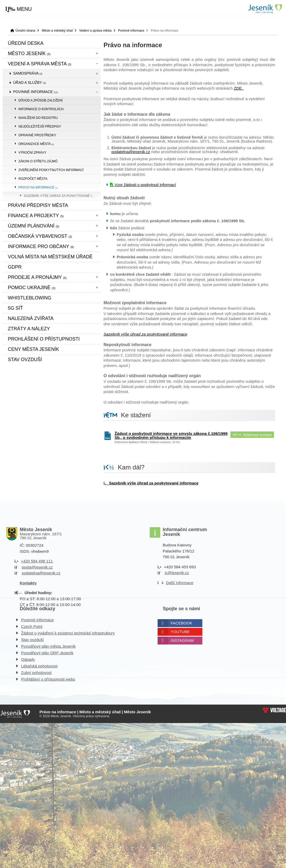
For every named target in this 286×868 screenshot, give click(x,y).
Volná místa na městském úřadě (50, 257)
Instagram (182, 640)
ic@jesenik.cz (177, 573)
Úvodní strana (265, 9)
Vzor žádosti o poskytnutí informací (145, 185)
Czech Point (32, 626)
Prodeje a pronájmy (37, 277)
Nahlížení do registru (38, 118)
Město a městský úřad (57, 31)
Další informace (180, 583)
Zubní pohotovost (36, 673)
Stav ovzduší (25, 360)
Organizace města (36, 144)
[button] (19, 9)
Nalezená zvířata (31, 318)
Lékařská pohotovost (39, 666)
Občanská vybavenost (40, 236)
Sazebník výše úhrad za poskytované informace (62, 196)
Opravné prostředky (37, 135)
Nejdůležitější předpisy (40, 127)
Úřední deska (26, 43)
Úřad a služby (29, 83)
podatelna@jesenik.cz (131, 152)
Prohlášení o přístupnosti (44, 339)
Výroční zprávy (32, 153)
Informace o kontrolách (41, 109)
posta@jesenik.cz (37, 567)
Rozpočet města (33, 179)
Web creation (274, 710)
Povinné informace (131, 31)
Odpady (28, 659)
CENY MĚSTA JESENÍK (33, 349)
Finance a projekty (36, 216)
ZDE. (239, 88)
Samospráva (28, 73)
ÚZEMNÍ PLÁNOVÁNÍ (34, 226)
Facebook (182, 623)
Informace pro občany (41, 246)
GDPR (15, 267)
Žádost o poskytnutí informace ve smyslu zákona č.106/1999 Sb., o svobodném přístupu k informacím (171, 435)
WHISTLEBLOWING (30, 298)
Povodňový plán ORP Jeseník (47, 653)
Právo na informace (38, 187)
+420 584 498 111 (37, 561)
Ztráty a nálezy (29, 329)
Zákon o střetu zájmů (38, 161)
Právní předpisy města (38, 205)
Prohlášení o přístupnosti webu (48, 679)
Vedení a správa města (95, 31)
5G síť (15, 308)
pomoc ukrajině (32, 288)
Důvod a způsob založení (41, 100)
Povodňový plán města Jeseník (48, 646)
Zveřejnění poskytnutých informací (51, 170)
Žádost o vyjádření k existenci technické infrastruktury (68, 633)
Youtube (180, 632)
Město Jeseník (29, 54)
